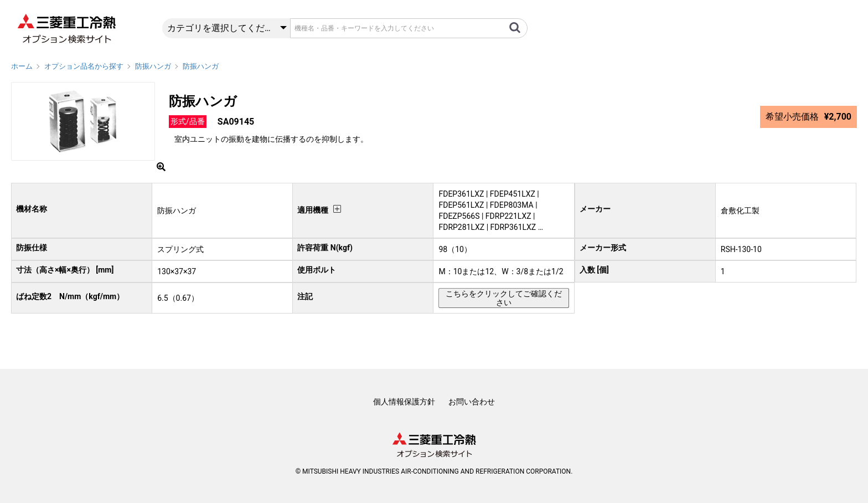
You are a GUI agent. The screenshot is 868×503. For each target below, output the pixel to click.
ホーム (22, 66)
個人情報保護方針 (404, 402)
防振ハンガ (153, 66)
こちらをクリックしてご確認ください (504, 298)
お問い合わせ (472, 402)
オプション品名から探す (84, 66)
